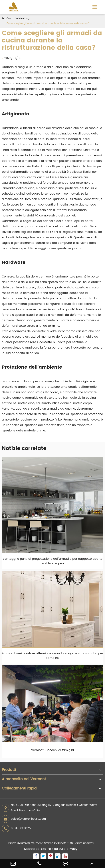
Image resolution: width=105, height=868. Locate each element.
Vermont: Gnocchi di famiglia (52, 750)
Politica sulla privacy (62, 849)
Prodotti (9, 770)
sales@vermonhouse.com (24, 819)
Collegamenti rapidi (20, 789)
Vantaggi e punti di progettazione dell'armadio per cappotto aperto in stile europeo (53, 561)
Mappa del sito (35, 849)
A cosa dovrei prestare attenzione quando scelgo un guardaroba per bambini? (52, 656)
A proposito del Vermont (24, 779)
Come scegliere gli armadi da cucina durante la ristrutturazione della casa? (48, 23)
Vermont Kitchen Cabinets (49, 843)
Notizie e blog (22, 18)
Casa (9, 18)
